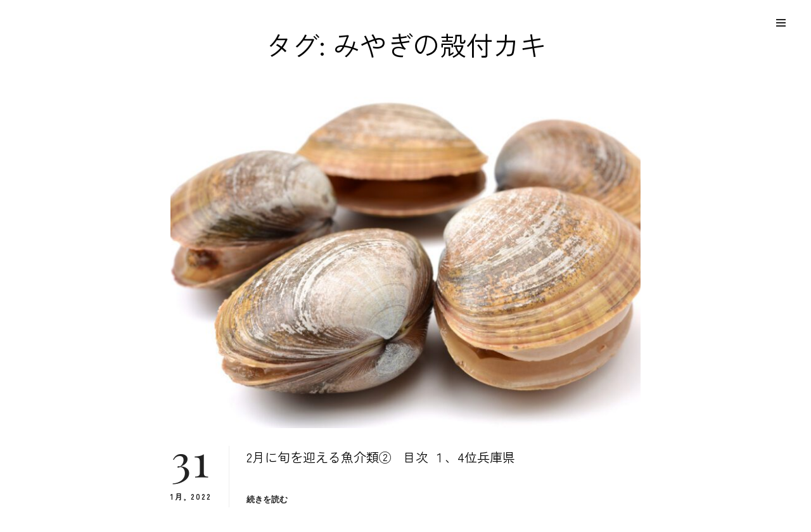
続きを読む (267, 499)
